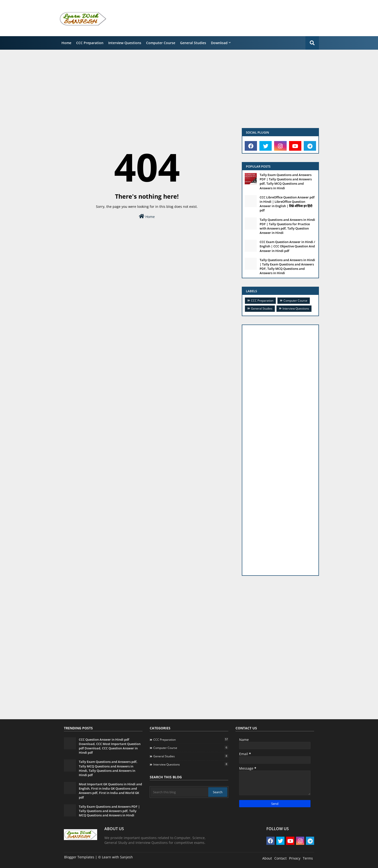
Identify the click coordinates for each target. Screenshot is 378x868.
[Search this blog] (179, 792)
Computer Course (161, 43)
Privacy (295, 858)
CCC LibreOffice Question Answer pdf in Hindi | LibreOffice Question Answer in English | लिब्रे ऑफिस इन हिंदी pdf (287, 204)
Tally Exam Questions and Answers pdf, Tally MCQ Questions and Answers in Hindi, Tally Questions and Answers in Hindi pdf (108, 768)
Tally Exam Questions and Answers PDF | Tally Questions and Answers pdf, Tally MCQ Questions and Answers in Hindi (286, 181)
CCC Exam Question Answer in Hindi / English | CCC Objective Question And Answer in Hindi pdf (287, 246)
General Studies (193, 43)
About (267, 858)
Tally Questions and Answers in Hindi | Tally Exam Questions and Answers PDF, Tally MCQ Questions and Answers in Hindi (287, 267)
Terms (308, 858)
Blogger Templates (79, 857)
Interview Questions (125, 43)
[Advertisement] (236, 18)
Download (219, 43)
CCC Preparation (90, 43)
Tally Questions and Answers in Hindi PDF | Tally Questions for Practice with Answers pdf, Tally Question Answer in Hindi (287, 226)
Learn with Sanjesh (117, 857)
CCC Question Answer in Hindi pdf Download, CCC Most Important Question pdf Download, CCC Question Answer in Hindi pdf (110, 746)
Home (66, 43)
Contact (280, 858)
